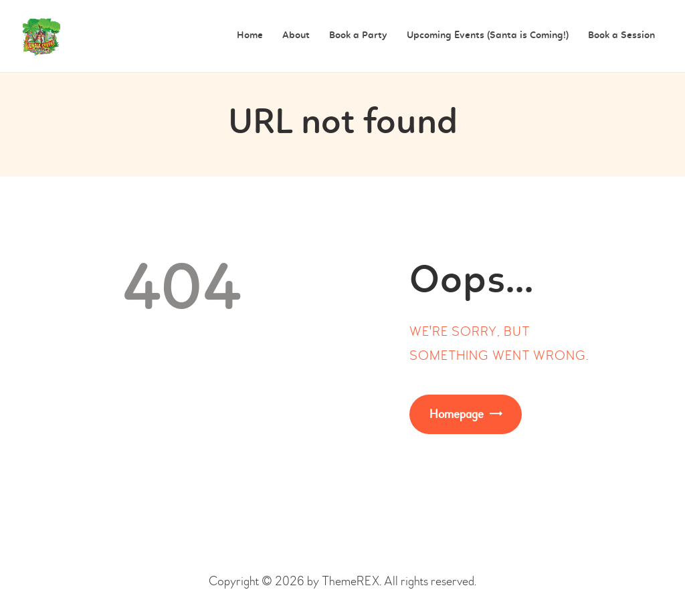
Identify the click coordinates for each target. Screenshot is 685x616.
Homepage (457, 414)
